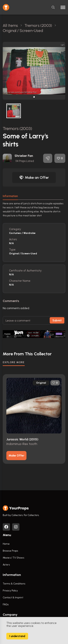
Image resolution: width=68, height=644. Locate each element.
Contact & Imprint (13, 598)
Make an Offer (34, 177)
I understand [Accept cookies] (17, 636)
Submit (57, 320)
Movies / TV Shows (13, 558)
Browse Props (10, 551)
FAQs (6, 604)
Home (6, 544)
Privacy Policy (10, 591)
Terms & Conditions (14, 584)
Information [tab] (10, 196)
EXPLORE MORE (14, 362)
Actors (6, 565)
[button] (34, 97)
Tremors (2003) (17, 128)
